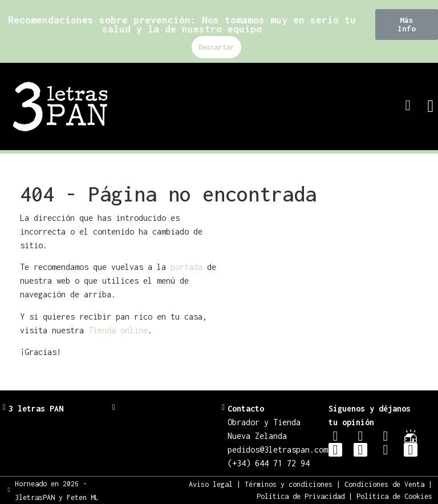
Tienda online (118, 330)
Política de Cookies (394, 496)
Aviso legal (211, 484)
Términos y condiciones (289, 484)
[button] (407, 25)
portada (186, 267)
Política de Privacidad (301, 496)
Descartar (216, 47)
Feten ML (83, 497)
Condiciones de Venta (384, 484)
